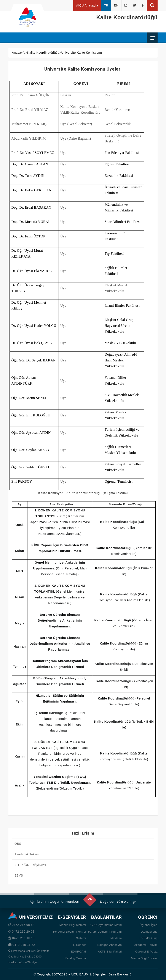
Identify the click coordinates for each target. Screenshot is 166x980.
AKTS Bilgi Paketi (110, 952)
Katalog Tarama (75, 958)
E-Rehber (80, 945)
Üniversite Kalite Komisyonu (82, 53)
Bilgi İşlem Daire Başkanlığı (112, 974)
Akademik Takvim (27, 854)
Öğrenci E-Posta (146, 952)
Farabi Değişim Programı (105, 932)
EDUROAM (78, 952)
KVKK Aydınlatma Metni (106, 925)
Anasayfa (19, 53)
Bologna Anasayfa (110, 945)
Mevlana (116, 938)
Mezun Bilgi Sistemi (73, 925)
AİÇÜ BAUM (80, 974)
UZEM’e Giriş (149, 938)
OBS (18, 844)
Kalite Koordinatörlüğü (43, 53)
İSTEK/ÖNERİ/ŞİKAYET (32, 865)
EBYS (19, 875)
